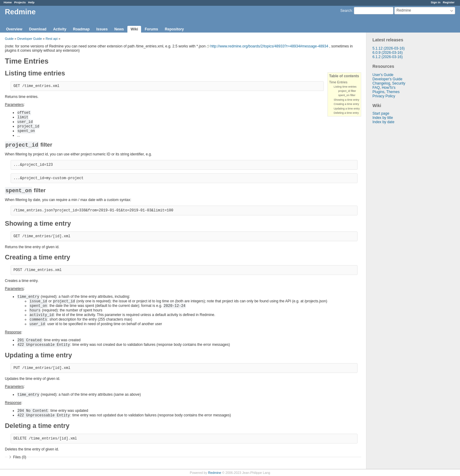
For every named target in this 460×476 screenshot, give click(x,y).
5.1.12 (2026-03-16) (389, 48)
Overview (14, 29)
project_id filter (347, 91)
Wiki (134, 29)
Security (399, 83)
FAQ (376, 88)
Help (31, 2)
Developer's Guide (387, 79)
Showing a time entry (346, 100)
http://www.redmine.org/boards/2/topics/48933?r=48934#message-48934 (269, 46)
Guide (9, 39)
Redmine (214, 473)
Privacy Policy (384, 96)
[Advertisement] (397, 220)
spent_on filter (347, 95)
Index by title (383, 118)
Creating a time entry (346, 104)
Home (8, 2)
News (119, 29)
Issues (102, 29)
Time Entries (338, 82)
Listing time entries (345, 87)
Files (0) (20, 457)
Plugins (378, 92)
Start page (381, 113)
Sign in (436, 2)
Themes (393, 92)
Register (449, 2)
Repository (174, 29)
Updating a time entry (347, 109)
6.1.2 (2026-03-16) (387, 57)
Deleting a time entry (346, 113)
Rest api (52, 39)
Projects (20, 2)
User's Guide (383, 75)
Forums (151, 29)
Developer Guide (30, 39)
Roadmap (81, 29)
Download (38, 29)
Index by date (383, 122)
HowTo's (389, 88)
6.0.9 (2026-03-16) (387, 53)
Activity (60, 29)
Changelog (381, 83)
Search (346, 11)
